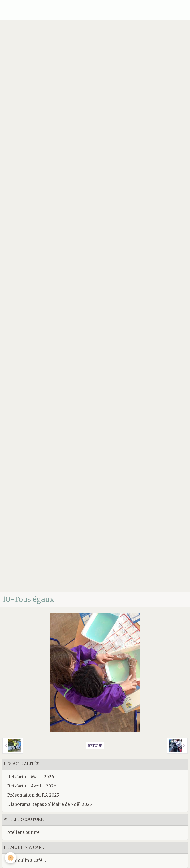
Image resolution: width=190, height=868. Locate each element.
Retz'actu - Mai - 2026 (31, 777)
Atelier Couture (24, 832)
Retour (95, 746)
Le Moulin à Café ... (27, 860)
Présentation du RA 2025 (33, 795)
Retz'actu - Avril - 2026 (32, 786)
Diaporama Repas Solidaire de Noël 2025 (50, 804)
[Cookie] (11, 858)
